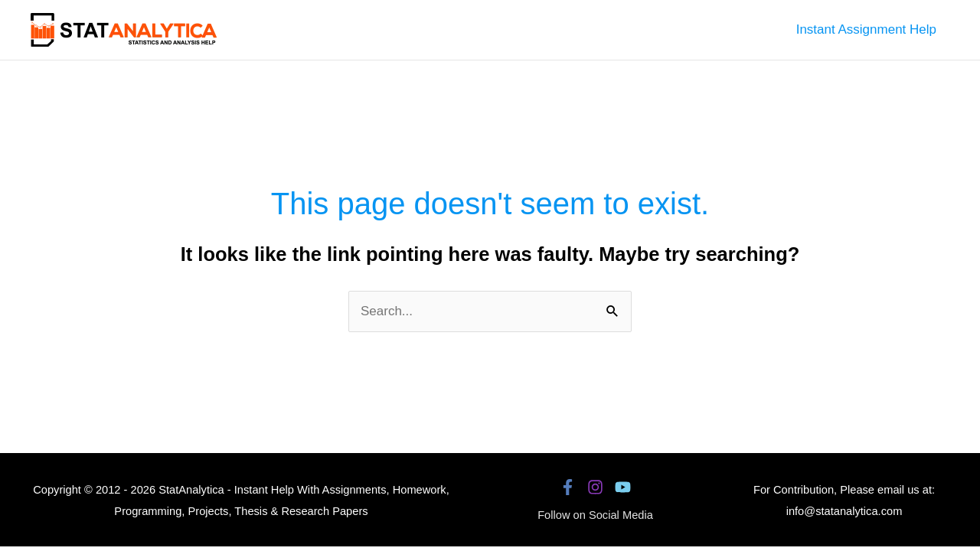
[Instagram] (595, 487)
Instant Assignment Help (866, 29)
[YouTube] (623, 487)
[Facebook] (568, 487)
